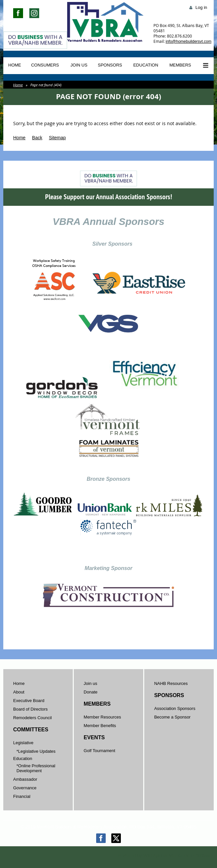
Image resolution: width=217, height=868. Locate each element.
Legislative (23, 743)
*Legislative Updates (36, 751)
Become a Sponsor (172, 717)
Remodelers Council (32, 718)
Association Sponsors (175, 708)
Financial (22, 796)
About (19, 692)
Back (37, 138)
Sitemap (57, 138)
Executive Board (29, 701)
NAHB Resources (171, 683)
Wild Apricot (155, 855)
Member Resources (102, 717)
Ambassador (25, 779)
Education (23, 759)
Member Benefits (100, 726)
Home (18, 85)
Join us (90, 683)
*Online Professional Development (36, 768)
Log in (201, 7)
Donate (91, 692)
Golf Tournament (99, 751)
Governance (25, 788)
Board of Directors (30, 709)
